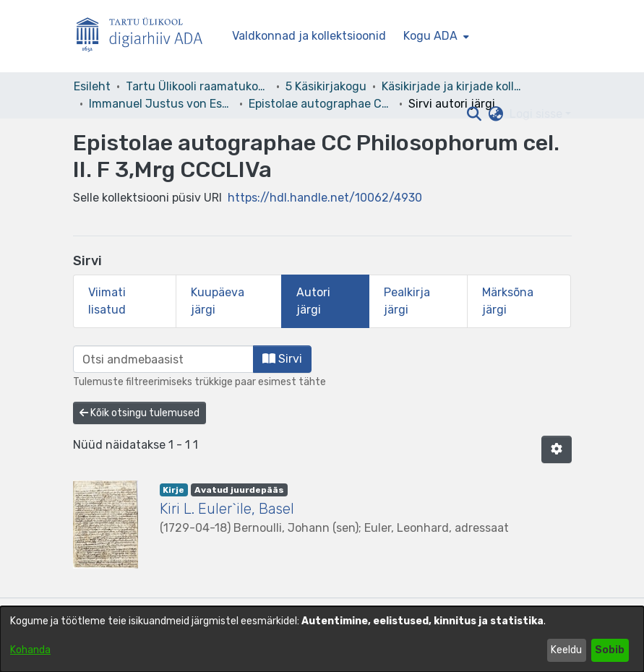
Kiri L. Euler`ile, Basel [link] (227, 509)
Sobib (610, 650)
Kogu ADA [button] (430, 36)
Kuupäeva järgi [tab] (218, 301)
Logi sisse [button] (537, 114)
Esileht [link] (92, 86)
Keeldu (566, 650)
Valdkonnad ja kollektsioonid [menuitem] (309, 36)
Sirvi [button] (282, 359)
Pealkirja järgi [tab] (407, 301)
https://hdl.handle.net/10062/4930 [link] (325, 198)
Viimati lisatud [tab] (107, 301)
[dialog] (322, 639)
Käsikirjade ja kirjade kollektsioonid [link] (454, 86)
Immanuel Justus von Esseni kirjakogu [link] (161, 104)
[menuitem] (435, 36)
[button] (475, 114)
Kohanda (30, 650)
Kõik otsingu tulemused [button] (139, 413)
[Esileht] (145, 36)
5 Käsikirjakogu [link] (326, 86)
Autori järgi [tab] (313, 301)
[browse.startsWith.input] (163, 359)
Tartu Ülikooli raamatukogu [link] (198, 86)
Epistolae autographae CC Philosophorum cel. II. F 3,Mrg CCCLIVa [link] (321, 104)
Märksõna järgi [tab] (508, 301)
